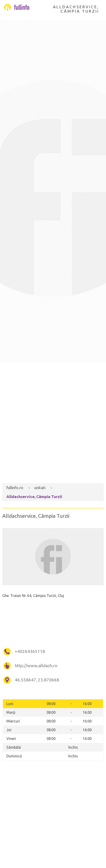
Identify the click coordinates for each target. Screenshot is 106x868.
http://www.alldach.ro (36, 666)
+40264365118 (30, 651)
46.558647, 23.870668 (37, 680)
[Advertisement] (53, 423)
